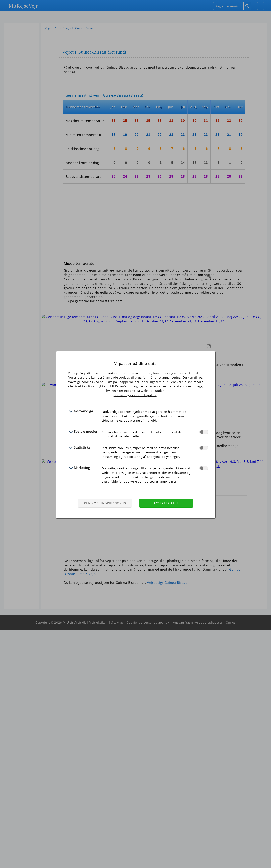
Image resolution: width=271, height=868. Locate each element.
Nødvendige (84, 411)
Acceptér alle (166, 503)
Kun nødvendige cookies (105, 503)
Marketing (82, 468)
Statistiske (82, 447)
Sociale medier (86, 432)
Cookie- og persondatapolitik (135, 395)
